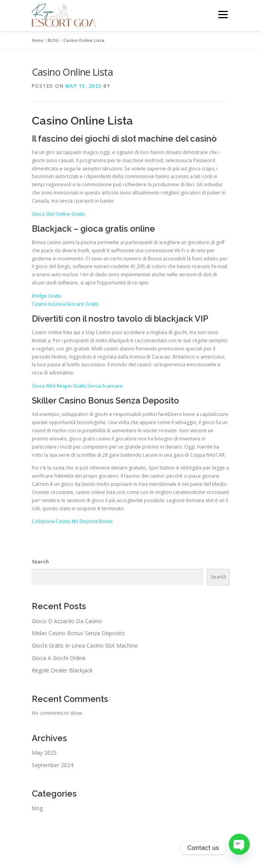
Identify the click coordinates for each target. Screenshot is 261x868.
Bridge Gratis (47, 296)
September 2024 (53, 765)
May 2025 (44, 753)
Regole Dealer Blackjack (62, 670)
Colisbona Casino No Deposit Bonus (72, 521)
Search (40, 562)
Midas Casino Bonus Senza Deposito (78, 633)
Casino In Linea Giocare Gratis (65, 304)
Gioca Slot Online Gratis (58, 214)
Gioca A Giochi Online (59, 658)
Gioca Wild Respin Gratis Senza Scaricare (77, 386)
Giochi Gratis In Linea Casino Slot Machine (85, 645)
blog (37, 808)
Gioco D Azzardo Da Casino (67, 621)
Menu (222, 15)
